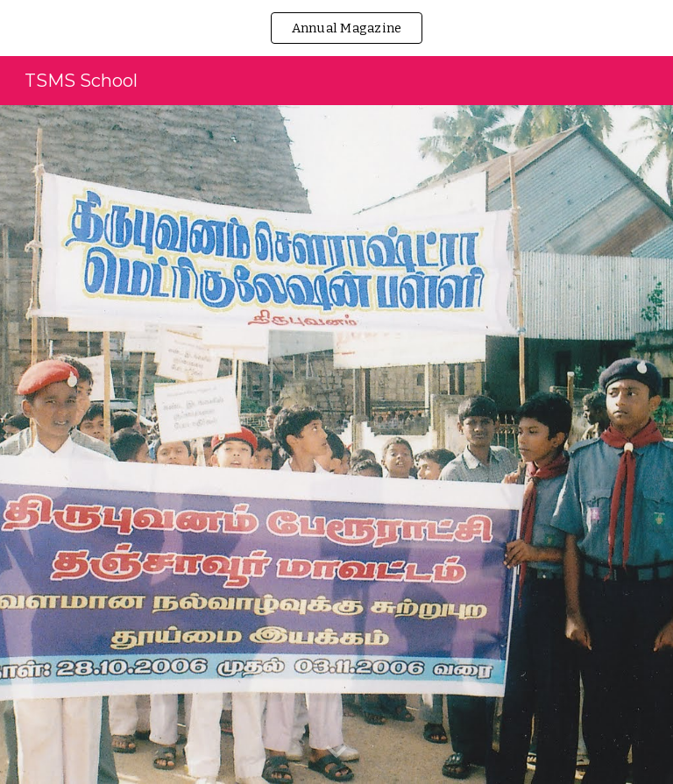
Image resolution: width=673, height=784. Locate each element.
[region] (336, 28)
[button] (336, 752)
